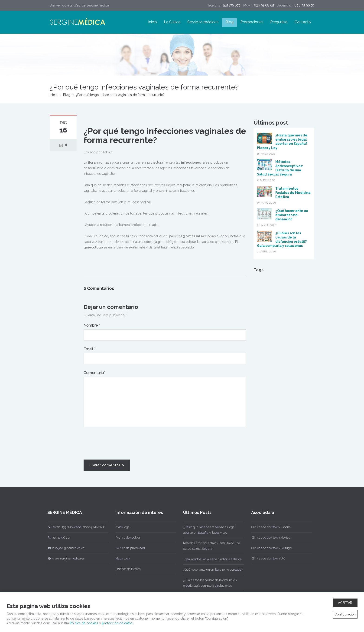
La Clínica (172, 22)
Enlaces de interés (126, 569)
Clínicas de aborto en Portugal (270, 548)
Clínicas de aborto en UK (266, 558)
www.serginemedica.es (64, 558)
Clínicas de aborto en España (269, 527)
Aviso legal (121, 527)
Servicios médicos (203, 22)
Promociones (252, 22)
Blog (229, 22)
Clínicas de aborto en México (269, 538)
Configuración (345, 614)
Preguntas (279, 22)
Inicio (153, 22)
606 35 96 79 (304, 5)
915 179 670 (232, 5)
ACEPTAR (345, 603)
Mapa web (120, 558)
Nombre (92, 325)
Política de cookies (126, 538)
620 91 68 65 (264, 5)
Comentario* (94, 373)
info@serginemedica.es (64, 548)
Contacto (303, 22)
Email (89, 349)
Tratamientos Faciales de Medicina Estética (293, 193)
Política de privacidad (128, 548)
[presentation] (119, 443)
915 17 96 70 (57, 538)
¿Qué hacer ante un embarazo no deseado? (292, 215)
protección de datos (117, 623)
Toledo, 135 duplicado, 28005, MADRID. (75, 527)
